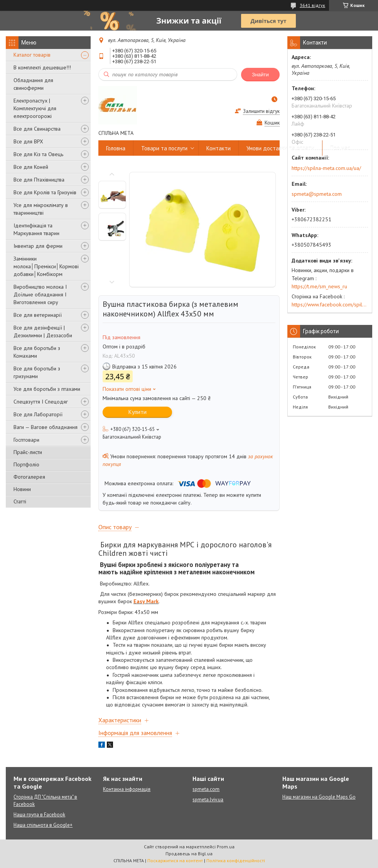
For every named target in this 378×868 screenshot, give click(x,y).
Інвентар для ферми (38, 246)
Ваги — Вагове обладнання (46, 427)
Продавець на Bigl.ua (189, 854)
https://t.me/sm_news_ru (319, 286)
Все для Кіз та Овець (38, 154)
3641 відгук (312, 5)
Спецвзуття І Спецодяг (41, 402)
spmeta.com (206, 789)
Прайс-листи (28, 452)
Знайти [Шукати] (260, 75)
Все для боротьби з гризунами (37, 372)
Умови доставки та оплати (280, 148)
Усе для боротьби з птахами (47, 389)
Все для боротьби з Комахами (37, 352)
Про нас (340, 148)
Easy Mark (146, 601)
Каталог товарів (32, 55)
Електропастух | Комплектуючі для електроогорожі (35, 108)
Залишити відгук (261, 111)
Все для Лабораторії (38, 414)
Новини (22, 489)
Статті (20, 501)
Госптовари (26, 440)
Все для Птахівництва (39, 180)
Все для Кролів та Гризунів (45, 192)
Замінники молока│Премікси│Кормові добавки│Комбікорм (46, 266)
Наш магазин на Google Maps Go (319, 797)
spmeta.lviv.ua (208, 800)
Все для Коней (31, 167)
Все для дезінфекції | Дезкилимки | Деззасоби (43, 331)
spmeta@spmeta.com (317, 194)
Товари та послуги (164, 148)
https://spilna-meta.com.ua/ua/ (326, 168)
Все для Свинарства (37, 129)
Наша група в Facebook (39, 815)
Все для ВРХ (28, 141)
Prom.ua (226, 847)
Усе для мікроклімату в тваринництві (41, 209)
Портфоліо (26, 464)
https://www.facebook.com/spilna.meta (330, 304)
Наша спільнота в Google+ (43, 825)
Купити (138, 412)
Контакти (219, 148)
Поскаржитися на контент (175, 860)
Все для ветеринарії (38, 315)
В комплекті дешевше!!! (42, 67)
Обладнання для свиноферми (33, 84)
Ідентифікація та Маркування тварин (36, 229)
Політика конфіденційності (236, 860)
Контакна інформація (127, 789)
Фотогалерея (29, 477)
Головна (116, 148)
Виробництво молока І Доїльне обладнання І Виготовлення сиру (40, 294)
